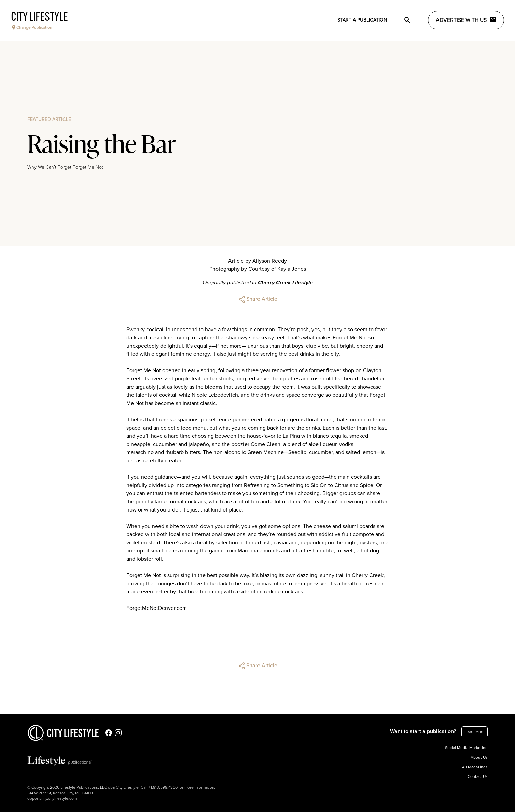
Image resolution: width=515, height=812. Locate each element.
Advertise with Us (466, 20)
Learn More (475, 732)
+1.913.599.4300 (163, 787)
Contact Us (478, 776)
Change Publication (32, 27)
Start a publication (362, 20)
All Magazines (475, 767)
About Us (479, 757)
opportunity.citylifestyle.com (52, 798)
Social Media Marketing (466, 748)
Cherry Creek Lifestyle (285, 283)
